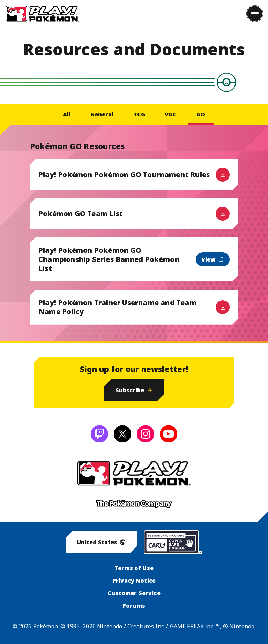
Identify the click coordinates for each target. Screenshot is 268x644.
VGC (171, 114)
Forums (134, 606)
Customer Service (134, 593)
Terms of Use (134, 568)
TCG (139, 114)
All (67, 114)
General (102, 114)
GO (201, 114)
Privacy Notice (134, 581)
